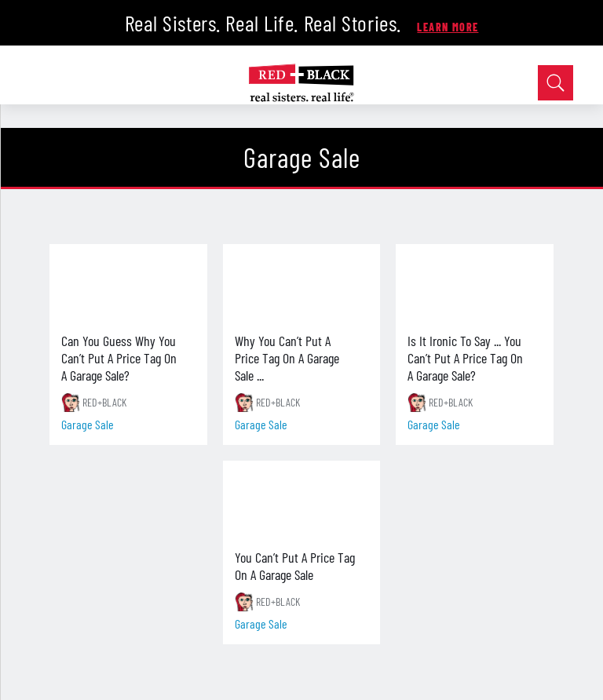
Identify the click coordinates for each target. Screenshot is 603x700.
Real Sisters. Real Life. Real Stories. (266, 23)
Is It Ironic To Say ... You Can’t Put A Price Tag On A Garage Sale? (465, 358)
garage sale (88, 424)
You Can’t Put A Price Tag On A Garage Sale (295, 566)
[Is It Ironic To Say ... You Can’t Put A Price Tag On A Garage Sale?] (474, 283)
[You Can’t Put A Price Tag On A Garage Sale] (301, 500)
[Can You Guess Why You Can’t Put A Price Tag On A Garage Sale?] (128, 283)
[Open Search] (555, 83)
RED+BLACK (104, 402)
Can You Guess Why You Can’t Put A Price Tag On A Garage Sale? (119, 358)
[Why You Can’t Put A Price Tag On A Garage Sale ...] (301, 283)
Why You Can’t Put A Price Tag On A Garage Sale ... (287, 358)
